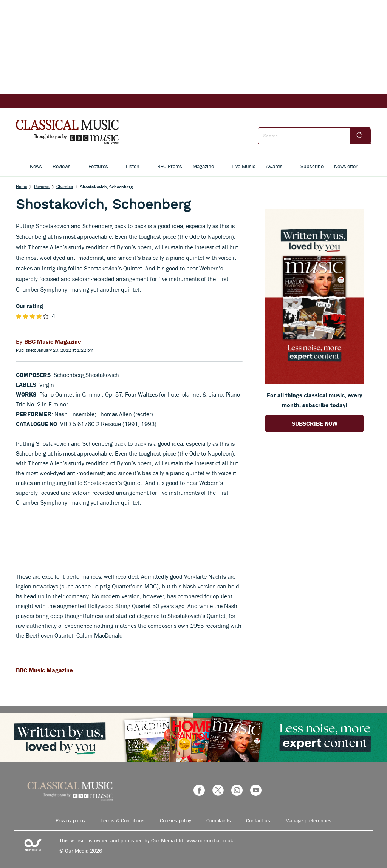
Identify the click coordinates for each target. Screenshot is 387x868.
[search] (361, 136)
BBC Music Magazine (44, 670)
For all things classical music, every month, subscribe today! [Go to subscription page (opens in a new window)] (314, 400)
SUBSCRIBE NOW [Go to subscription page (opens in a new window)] (315, 423)
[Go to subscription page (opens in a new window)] (314, 381)
